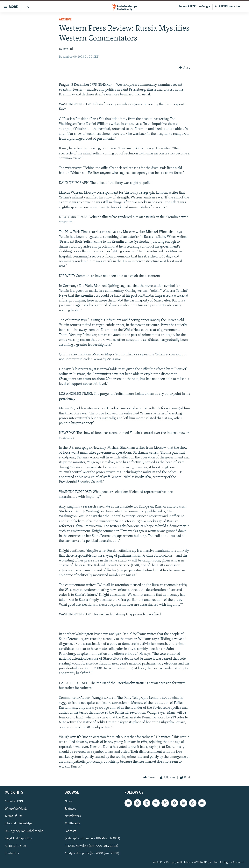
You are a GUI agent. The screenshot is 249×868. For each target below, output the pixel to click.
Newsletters (73, 816)
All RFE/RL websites (228, 7)
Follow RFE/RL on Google (194, 7)
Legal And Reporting (18, 838)
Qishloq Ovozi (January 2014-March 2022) (92, 838)
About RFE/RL (14, 801)
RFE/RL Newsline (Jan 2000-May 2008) (91, 846)
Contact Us (12, 853)
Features (70, 809)
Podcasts (70, 831)
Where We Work (16, 809)
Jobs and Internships (18, 824)
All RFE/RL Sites (16, 846)
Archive (65, 20)
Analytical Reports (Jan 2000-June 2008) (92, 853)
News (68, 801)
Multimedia (72, 824)
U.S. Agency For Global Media (24, 831)
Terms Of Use (14, 816)
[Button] (184, 68)
